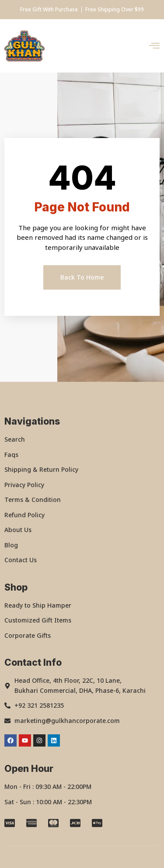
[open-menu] (154, 46)
